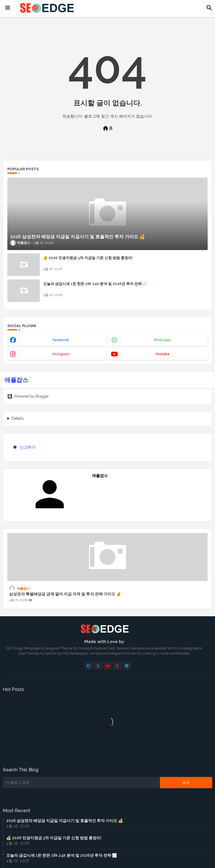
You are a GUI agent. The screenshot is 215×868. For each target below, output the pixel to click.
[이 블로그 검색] (81, 783)
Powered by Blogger (28, 396)
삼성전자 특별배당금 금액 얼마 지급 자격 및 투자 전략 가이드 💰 (65, 594)
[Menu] (8, 8)
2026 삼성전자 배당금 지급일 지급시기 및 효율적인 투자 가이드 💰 (65, 821)
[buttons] (88, 666)
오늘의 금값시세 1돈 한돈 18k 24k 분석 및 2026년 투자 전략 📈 (95, 284)
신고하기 (28, 447)
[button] (209, 8)
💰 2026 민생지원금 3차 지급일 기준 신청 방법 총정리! (88, 258)
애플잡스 (16, 380)
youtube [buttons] (162, 354)
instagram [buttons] (61, 354)
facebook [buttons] (61, 340)
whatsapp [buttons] (162, 340)
